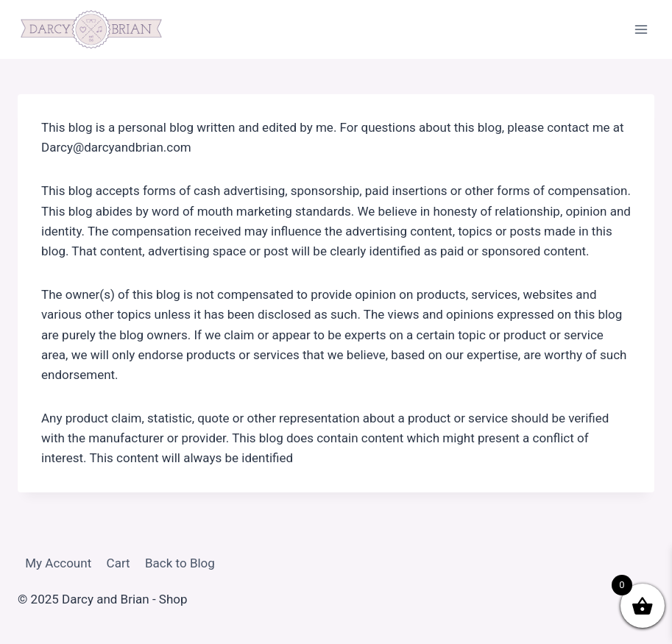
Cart (119, 563)
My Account (58, 563)
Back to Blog (180, 563)
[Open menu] (641, 29)
